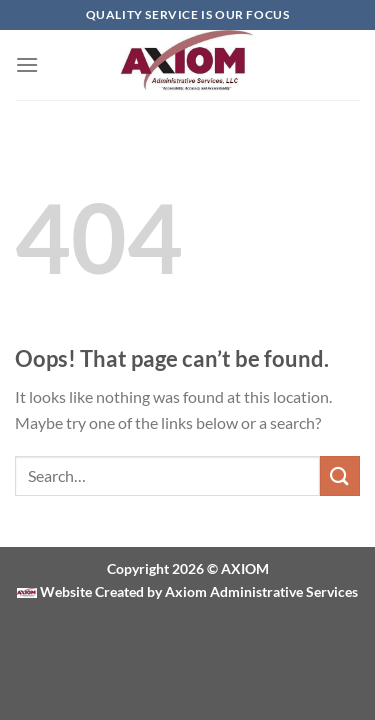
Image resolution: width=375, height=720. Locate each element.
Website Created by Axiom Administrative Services (197, 591)
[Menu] (27, 64)
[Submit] (340, 475)
